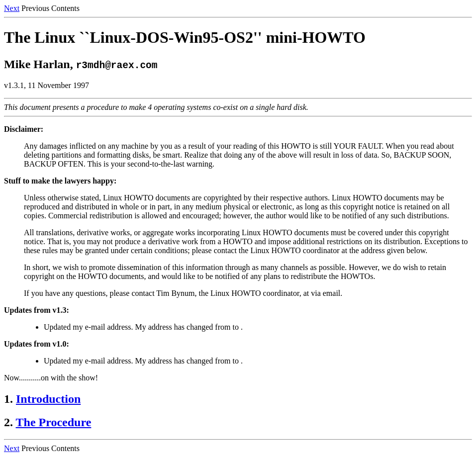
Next (12, 8)
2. (8, 422)
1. (8, 399)
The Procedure (54, 422)
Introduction (48, 399)
